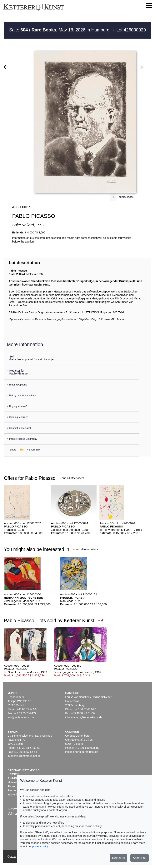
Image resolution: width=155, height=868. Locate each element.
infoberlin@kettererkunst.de (24, 756)
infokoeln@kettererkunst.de (82, 752)
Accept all (140, 858)
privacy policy (40, 846)
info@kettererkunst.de (21, 717)
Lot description (24, 263)
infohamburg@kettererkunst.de (84, 717)
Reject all (118, 858)
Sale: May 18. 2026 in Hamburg (60, 30)
